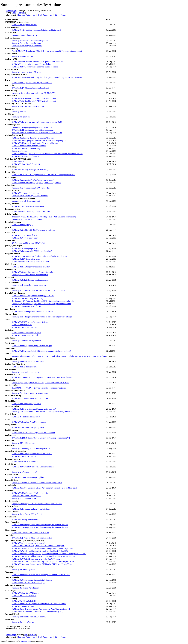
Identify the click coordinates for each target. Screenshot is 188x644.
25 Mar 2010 (111, 259)
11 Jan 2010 (111, 493)
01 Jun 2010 (111, 438)
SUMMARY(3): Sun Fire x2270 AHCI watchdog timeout (34, 98)
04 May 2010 (111, 559)
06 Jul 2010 (111, 267)
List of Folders (61, 15)
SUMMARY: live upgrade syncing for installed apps (32, 346)
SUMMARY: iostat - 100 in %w (24, 456)
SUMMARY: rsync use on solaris (25, 327)
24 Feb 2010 (111, 101)
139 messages (11, 11)
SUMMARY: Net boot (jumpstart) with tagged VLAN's (33, 296)
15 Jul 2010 (111, 304)
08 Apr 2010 (111, 256)
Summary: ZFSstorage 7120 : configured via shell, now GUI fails (37, 504)
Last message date (13, 626)
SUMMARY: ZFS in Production (24, 596)
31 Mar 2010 (111, 83)
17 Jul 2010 (111, 148)
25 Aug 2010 (111, 356)
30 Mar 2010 (111, 238)
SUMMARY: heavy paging (22, 225)
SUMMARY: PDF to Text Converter (26, 259)
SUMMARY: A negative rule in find (26, 156)
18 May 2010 (111, 130)
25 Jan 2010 (111, 212)
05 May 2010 (111, 133)
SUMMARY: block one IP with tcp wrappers (29, 146)
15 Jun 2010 (111, 243)
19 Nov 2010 (111, 285)
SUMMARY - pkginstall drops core (25, 193)
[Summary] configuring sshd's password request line (32, 127)
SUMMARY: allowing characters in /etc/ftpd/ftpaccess (33, 138)
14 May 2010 (111, 67)
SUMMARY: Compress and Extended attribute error (32, 580)
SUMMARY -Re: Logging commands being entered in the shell (36, 30)
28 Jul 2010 (111, 64)
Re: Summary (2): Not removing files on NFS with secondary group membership (43, 301)
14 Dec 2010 (111, 322)
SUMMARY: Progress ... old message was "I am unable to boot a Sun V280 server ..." (45, 556)
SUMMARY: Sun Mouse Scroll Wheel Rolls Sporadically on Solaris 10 (39, 256)
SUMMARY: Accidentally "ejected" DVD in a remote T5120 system (38, 546)
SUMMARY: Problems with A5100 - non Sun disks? (32, 251)
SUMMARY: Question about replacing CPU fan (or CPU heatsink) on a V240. (42, 564)
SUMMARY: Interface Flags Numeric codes (29, 422)
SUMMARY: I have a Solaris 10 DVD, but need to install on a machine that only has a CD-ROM (49, 554)
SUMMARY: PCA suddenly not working (27, 298)
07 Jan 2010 (111, 251)
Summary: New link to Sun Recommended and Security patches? (37, 483)
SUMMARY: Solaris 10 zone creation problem (30, 280)
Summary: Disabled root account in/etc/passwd (30, 40)
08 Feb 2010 (111, 72)
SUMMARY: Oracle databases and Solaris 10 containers (33, 272)
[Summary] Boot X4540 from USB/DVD (28, 219)
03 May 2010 (111, 43)
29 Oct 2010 (111, 325)
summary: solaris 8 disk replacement (26, 201)
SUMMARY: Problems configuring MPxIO (28, 427)
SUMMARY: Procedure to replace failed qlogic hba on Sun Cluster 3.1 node (41, 575)
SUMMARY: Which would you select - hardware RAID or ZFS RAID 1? (40, 551)
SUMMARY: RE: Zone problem (24, 367)
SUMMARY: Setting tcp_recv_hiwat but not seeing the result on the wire (40, 525)
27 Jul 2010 (111, 351)
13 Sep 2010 (111, 248)
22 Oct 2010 (111, 377)
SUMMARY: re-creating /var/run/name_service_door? (33, 180)
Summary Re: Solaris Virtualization (25, 588)
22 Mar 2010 (111, 117)
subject (22, 13)
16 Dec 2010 (111, 40)
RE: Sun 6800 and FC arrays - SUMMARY (28, 243)
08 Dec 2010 (111, 519)
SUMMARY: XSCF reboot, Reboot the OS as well (31, 322)
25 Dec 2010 (111, 340)
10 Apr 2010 (111, 46)
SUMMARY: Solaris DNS (22, 325)
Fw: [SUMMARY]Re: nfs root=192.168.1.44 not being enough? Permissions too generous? (47, 51)
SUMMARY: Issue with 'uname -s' (25, 462)
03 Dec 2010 (111, 393)
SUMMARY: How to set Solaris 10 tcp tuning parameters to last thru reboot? (41, 351)
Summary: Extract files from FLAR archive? (29, 617)
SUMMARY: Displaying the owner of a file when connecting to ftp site (39, 140)
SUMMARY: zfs (18, 162)
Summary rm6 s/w (19, 112)
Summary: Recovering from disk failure (27, 46)
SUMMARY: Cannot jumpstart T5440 (26, 248)
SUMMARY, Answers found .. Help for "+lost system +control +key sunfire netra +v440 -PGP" (48, 77)
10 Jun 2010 (111, 235)
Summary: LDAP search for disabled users (28, 362)
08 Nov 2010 (111, 472)
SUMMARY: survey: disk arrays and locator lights (31, 64)
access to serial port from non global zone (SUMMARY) (33, 93)
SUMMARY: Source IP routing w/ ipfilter (28, 477)
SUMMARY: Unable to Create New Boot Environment (33, 467)
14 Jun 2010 (111, 217)
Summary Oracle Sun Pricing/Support (26, 340)
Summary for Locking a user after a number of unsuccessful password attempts (42, 317)
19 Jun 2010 (111, 193)
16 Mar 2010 (111, 412)
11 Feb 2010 (111, 164)
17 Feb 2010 (111, 583)
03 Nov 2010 (111, 443)
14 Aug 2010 (111, 422)
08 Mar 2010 (111, 427)
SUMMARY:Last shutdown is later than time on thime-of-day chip (37, 612)
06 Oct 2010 (111, 272)
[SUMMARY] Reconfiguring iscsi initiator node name (33, 130)
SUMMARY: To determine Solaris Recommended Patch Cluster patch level (41, 609)
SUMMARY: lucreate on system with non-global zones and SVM (37, 122)
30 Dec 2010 (111, 188)
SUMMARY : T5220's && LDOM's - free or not (30, 533)
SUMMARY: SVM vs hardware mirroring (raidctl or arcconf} (35, 67)
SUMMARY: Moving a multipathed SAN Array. (30, 169)
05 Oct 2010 (111, 127)
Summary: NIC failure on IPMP (24, 498)
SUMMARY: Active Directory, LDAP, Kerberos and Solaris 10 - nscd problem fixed (44, 488)
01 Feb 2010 (111, 306)
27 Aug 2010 (111, 35)
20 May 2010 (111, 106)
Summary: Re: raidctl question (23, 569)
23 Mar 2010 (111, 151)
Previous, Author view (27, 15)
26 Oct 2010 (111, 122)
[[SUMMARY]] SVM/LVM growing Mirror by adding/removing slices (39, 388)
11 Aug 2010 (111, 62)
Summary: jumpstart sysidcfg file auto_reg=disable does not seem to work (40, 383)
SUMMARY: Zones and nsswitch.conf (26, 306)
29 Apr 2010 (111, 280)
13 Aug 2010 (111, 525)
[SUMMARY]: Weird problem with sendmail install (32, 538)
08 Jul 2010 (111, 533)
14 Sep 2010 (111, 146)
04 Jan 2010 (111, 262)
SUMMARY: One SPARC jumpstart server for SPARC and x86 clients (39, 604)
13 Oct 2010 (111, 296)
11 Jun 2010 (111, 456)
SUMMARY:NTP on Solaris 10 (24, 601)
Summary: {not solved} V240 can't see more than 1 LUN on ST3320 (38, 290)
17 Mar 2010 (111, 562)
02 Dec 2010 (111, 569)
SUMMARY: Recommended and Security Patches (31, 509)
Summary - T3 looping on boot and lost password (31, 448)
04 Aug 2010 (111, 298)
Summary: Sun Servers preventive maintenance (30, 393)
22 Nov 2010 (111, 580)
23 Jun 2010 (111, 162)
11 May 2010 (111, 327)
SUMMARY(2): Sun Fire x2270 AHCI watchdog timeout (34, 101)
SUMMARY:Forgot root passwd (24, 25)
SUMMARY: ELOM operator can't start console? (31, 267)
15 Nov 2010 (111, 143)
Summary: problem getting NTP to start (27, 72)
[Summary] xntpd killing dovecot (24, 35)
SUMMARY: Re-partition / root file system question (32, 83)
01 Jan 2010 (111, 196)
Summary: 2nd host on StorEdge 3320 (26, 496)
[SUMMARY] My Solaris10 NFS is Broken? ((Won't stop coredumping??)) (41, 438)
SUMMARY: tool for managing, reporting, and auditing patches (36, 183)
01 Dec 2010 (111, 56)
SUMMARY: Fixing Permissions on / (26, 519)
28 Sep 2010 (111, 290)
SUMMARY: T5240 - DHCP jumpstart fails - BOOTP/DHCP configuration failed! (43, 175)
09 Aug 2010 (111, 527)
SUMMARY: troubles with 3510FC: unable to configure (33, 230)
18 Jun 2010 (111, 593)
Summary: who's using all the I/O (25, 472)
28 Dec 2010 (111, 367)
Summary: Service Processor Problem (26, 43)
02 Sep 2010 (111, 175)
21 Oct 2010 (111, 409)
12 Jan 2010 (111, 388)
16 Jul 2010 (111, 301)
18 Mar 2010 (111, 564)
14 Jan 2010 (111, 112)
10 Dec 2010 (111, 180)
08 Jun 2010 (111, 275)
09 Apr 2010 (111, 93)
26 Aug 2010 (111, 554)
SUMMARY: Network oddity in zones (26, 333)
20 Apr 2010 (111, 51)
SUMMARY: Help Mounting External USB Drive (31, 212)
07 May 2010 (111, 617)
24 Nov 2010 (111, 98)
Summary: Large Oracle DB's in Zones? (27, 514)
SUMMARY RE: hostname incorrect (26, 417)
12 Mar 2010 (111, 77)
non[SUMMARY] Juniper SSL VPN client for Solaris (32, 312)
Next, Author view (45, 15)
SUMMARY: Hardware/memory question (28, 206)
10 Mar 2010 (111, 201)
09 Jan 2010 (111, 88)
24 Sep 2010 (111, 538)
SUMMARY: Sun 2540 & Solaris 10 (26, 164)
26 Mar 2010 (111, 169)
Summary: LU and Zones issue (23, 443)
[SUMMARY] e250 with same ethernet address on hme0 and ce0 (37, 133)
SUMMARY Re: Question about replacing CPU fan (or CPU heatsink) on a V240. (43, 562)
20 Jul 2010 (111, 404)
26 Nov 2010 (111, 140)
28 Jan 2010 (111, 219)
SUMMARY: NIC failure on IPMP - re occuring (30, 493)
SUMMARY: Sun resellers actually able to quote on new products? (37, 62)
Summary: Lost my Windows (23, 622)
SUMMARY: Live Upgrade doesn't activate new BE (32, 454)
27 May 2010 (111, 230)
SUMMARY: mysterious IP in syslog (26, 148)
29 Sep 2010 (111, 548)
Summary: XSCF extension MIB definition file (30, 275)
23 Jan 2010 (111, 346)
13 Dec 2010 (111, 25)
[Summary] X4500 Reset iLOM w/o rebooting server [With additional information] (44, 217)
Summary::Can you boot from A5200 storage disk (31, 188)
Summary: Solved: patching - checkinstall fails (30, 196)
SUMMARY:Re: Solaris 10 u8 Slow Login (28, 583)
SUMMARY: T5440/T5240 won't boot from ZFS (30, 398)
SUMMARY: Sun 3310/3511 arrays (25, 593)
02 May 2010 (111, 606)
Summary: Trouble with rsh (22, 56)
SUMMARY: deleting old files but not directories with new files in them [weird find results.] (47, 154)
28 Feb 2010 (111, 206)
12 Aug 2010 (111, 30)
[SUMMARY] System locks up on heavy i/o (29, 285)
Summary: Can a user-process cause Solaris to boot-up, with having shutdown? (42, 412)
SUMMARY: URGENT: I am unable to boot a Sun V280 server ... (37, 559)
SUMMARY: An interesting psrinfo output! (28, 543)
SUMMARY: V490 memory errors (25, 238)
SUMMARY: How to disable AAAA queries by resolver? (34, 409)
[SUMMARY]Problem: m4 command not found (30, 88)
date (15, 13)
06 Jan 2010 (111, 498)
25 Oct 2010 (111, 488)
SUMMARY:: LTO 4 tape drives (24, 235)
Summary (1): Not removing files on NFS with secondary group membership (41, 304)
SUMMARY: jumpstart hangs (23, 606)
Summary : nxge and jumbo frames (25, 372)
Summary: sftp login (20, 151)
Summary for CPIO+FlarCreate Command (28, 106)
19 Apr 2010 (111, 398)
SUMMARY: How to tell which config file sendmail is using (35, 143)
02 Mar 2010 (111, 154)
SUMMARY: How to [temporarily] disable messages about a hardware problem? (43, 548)
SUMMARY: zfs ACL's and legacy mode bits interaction (33, 433)
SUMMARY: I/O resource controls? (25, 335)
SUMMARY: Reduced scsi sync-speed (26, 404)
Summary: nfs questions (21, 117)
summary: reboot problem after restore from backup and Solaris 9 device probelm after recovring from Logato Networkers (59, 356)
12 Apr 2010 (111, 372)
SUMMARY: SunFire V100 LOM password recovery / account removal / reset (42, 377)
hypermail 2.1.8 (26, 641)
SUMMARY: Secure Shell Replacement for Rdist (31, 262)
